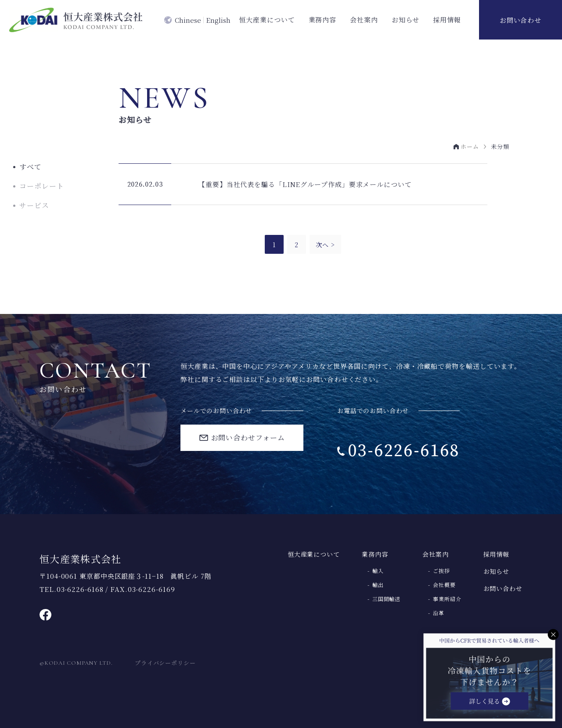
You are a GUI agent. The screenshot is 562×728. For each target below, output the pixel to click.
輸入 (378, 571)
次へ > (325, 245)
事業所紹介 (447, 599)
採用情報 (447, 20)
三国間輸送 (387, 599)
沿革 (439, 613)
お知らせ (406, 20)
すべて (31, 167)
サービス (34, 205)
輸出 (378, 585)
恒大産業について (267, 20)
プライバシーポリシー (165, 663)
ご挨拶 (441, 571)
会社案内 (364, 20)
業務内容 (323, 20)
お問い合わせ (521, 20)
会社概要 (444, 585)
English (218, 20)
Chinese (188, 20)
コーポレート (41, 186)
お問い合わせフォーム (248, 438)
